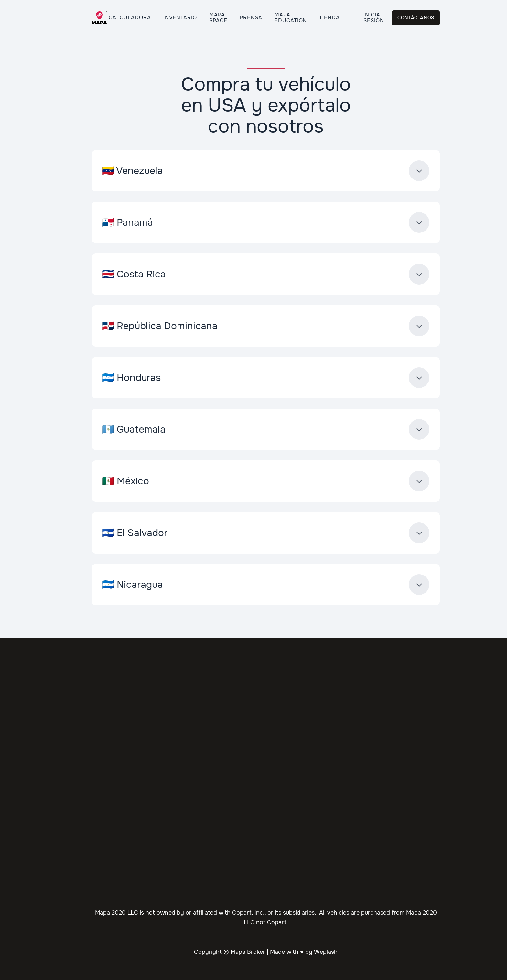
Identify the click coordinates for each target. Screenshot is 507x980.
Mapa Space (218, 18)
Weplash (326, 952)
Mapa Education (291, 18)
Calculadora (130, 18)
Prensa (251, 18)
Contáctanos (416, 18)
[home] (97, 18)
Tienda (329, 18)
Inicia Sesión (374, 18)
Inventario (180, 18)
